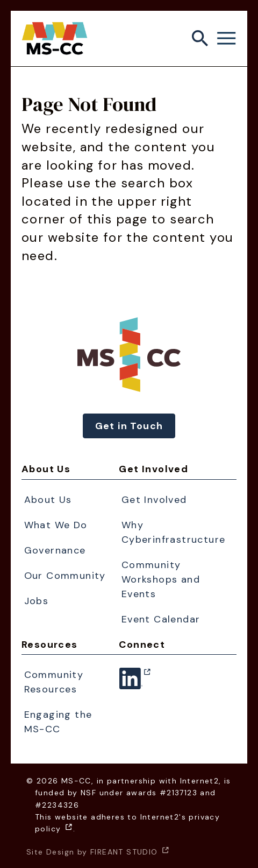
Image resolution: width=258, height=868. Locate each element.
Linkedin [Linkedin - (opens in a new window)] (131, 685)
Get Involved (153, 469)
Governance (55, 550)
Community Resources (54, 682)
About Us (46, 469)
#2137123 (178, 793)
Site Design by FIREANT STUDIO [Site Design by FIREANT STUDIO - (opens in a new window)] (98, 852)
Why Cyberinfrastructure (174, 532)
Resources (50, 645)
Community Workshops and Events (161, 579)
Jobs (37, 601)
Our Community (65, 576)
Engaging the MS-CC (58, 722)
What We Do (56, 525)
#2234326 (57, 805)
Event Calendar (161, 619)
